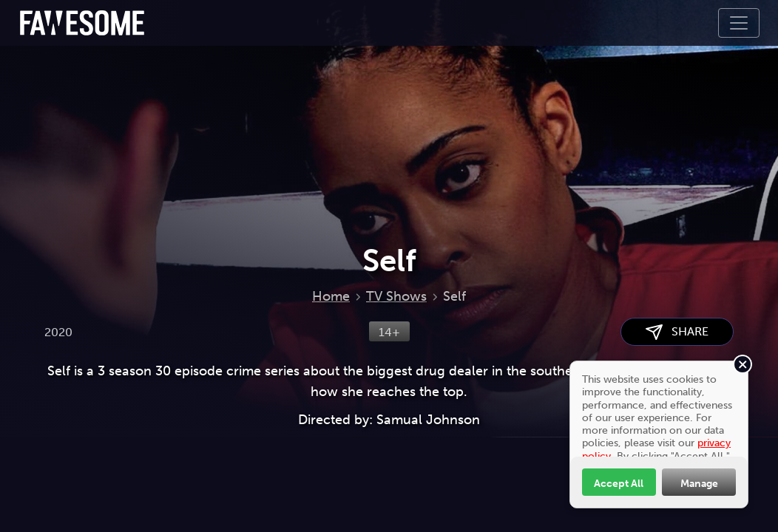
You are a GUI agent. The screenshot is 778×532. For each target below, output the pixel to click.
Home (331, 296)
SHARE (677, 332)
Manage (699, 483)
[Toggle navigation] (739, 23)
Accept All (619, 483)
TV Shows (396, 296)
